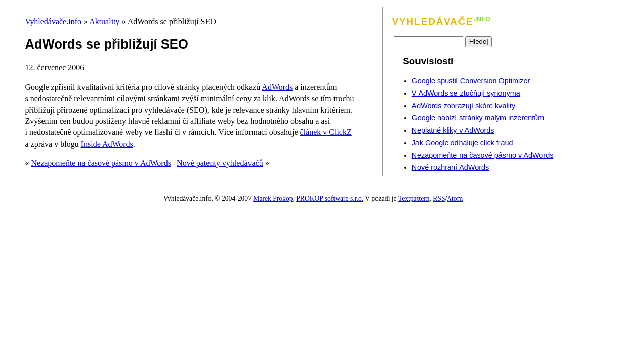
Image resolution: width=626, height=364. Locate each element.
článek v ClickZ (326, 132)
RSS (439, 198)
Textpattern (414, 198)
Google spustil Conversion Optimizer (471, 81)
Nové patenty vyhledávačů (220, 163)
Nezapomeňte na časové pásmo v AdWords (101, 163)
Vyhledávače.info (53, 21)
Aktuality (104, 21)
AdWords (277, 87)
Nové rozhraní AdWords (451, 167)
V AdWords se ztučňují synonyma (466, 93)
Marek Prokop (273, 198)
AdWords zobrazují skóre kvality (464, 106)
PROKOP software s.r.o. (330, 198)
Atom (455, 198)
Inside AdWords (107, 144)
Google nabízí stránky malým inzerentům (478, 118)
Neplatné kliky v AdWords (453, 130)
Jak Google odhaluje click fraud (463, 143)
